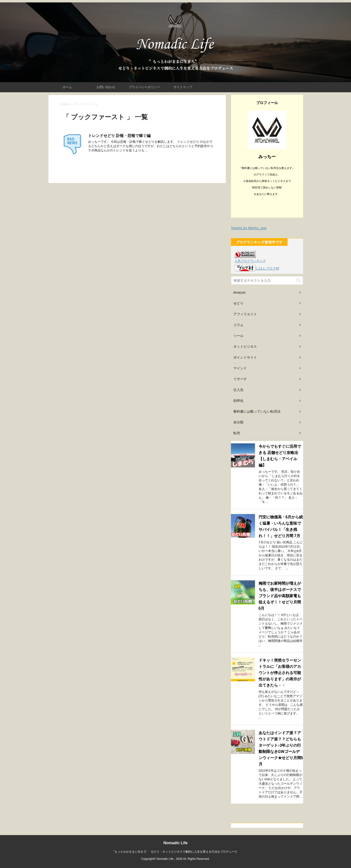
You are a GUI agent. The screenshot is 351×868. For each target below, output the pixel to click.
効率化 (238, 401)
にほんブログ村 (257, 268)
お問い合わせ (106, 87)
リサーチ (240, 379)
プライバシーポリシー (144, 87)
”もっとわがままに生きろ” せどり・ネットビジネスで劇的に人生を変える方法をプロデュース (175, 852)
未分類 (238, 422)
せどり (238, 303)
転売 (237, 433)
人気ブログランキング (250, 261)
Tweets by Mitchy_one (249, 228)
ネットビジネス (245, 347)
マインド (240, 368)
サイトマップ (183, 87)
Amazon (239, 292)
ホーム (67, 87)
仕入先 (238, 390)
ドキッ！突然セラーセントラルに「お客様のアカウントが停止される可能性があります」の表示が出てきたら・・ (280, 673)
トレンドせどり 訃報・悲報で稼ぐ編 (119, 136)
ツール (238, 336)
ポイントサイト (245, 357)
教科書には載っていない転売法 (257, 411)
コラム (238, 325)
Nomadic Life (175, 843)
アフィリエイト (245, 314)
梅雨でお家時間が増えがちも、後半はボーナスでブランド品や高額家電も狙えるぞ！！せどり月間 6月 (282, 596)
